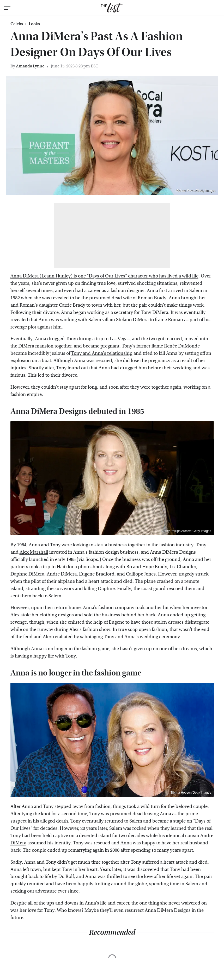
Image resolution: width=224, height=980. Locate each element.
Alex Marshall (34, 552)
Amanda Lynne (30, 66)
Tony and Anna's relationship (102, 353)
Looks (34, 24)
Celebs (17, 24)
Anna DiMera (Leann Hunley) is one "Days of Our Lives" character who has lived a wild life (104, 276)
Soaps (92, 559)
